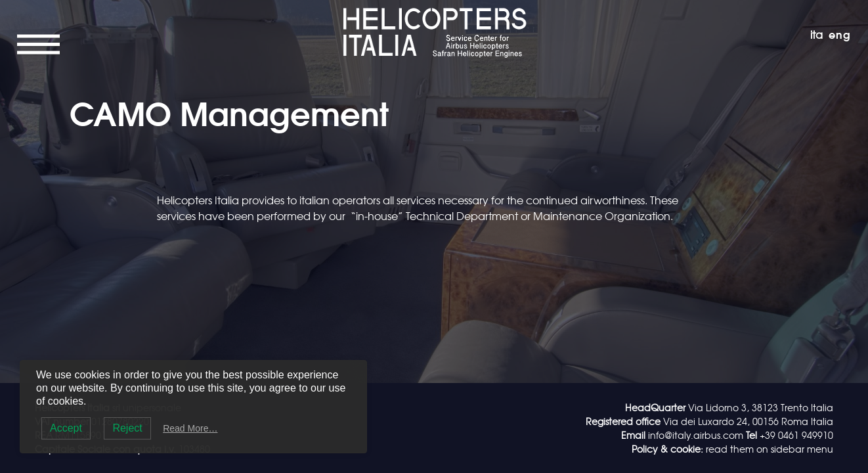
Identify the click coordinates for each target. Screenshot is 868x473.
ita (816, 34)
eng (840, 34)
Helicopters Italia (434, 11)
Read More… (190, 428)
